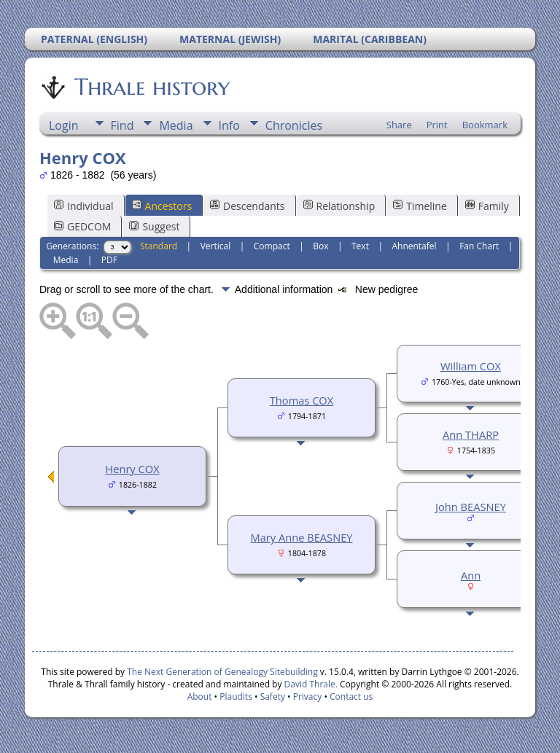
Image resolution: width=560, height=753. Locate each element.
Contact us (351, 697)
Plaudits (236, 697)
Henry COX (132, 469)
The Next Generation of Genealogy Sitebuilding (222, 672)
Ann (471, 575)
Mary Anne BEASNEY (301, 537)
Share (399, 125)
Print (437, 125)
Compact (272, 246)
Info (229, 125)
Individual (84, 206)
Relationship (339, 206)
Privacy (308, 697)
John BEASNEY (471, 507)
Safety (273, 697)
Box (320, 246)
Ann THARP (471, 434)
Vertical (216, 246)
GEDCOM (82, 226)
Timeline (420, 206)
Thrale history (151, 87)
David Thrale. (309, 684)
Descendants (247, 206)
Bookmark (485, 125)
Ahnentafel (414, 246)
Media (176, 125)
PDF (109, 260)
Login (64, 125)
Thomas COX (302, 400)
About (200, 697)
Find (122, 125)
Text (360, 246)
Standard (159, 246)
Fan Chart (479, 246)
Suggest (154, 226)
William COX (471, 366)
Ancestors (162, 206)
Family (487, 206)
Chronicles (294, 125)
